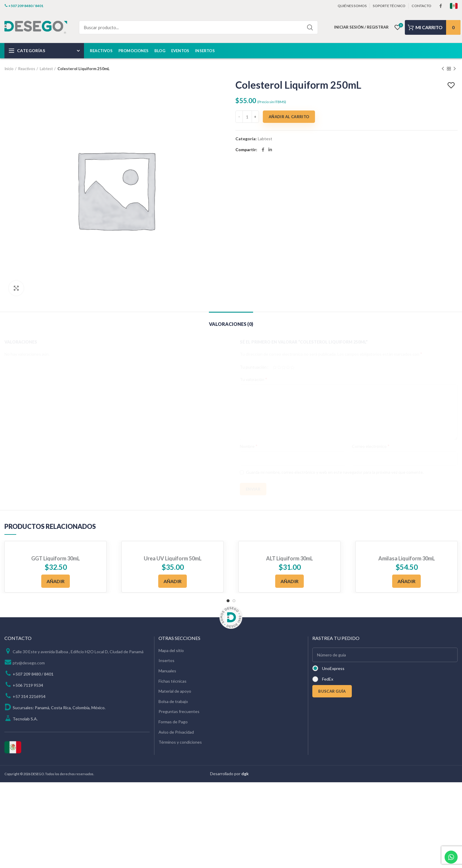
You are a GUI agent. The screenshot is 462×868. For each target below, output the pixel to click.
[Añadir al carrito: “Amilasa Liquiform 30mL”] (407, 581)
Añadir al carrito (289, 117)
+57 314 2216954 (29, 696)
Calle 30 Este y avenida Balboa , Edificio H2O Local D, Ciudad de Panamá (78, 652)
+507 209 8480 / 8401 (33, 674)
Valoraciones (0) (231, 324)
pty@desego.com (29, 663)
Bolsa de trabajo (173, 701)
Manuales (167, 671)
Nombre (249, 446)
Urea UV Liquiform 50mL (173, 558)
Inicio (9, 69)
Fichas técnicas (173, 681)
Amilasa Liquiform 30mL (407, 558)
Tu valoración (254, 379)
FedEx (328, 679)
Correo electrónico (371, 446)
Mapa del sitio (171, 650)
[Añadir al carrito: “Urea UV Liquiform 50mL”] (173, 581)
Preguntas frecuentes (179, 711)
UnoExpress (333, 668)
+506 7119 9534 (28, 685)
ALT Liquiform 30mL (289, 558)
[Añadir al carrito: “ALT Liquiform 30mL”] (290, 581)
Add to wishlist (452, 85)
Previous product (443, 69)
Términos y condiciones (180, 742)
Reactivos (27, 69)
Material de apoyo (175, 691)
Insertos (166, 660)
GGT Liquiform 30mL (56, 558)
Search (310, 27)
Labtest (46, 69)
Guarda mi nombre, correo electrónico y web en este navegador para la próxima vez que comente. (335, 472)
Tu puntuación (253, 367)
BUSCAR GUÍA (332, 691)
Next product (455, 69)
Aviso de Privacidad (176, 732)
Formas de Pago (173, 722)
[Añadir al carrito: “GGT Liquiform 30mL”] (56, 581)
